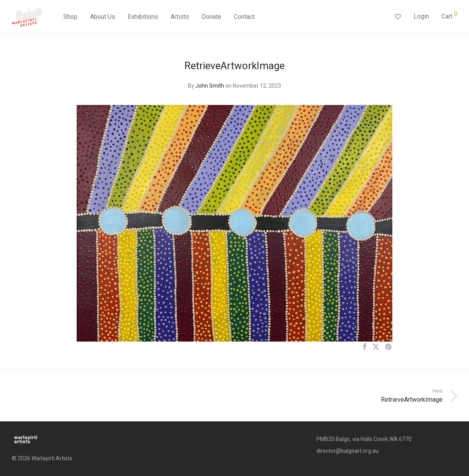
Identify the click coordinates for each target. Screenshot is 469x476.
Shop (70, 17)
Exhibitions (143, 17)
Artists (180, 17)
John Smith (210, 86)
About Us (103, 17)
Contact (244, 17)
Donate (212, 17)
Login (421, 16)
